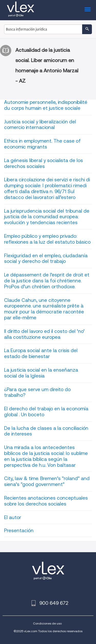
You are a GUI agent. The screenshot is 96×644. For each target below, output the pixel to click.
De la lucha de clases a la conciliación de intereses (46, 431)
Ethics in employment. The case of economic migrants (42, 144)
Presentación (19, 531)
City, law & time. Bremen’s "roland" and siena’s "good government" (47, 481)
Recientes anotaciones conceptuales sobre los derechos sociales (46, 501)
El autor (13, 517)
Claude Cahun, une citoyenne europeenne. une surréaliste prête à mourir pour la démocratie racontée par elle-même (44, 309)
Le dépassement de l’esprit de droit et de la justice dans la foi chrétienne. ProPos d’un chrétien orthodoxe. (47, 281)
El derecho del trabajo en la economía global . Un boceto (46, 412)
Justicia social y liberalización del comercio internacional (40, 125)
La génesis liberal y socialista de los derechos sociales (44, 163)
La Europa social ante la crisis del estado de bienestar (41, 353)
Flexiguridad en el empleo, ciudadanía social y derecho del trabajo (46, 259)
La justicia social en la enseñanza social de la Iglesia (41, 373)
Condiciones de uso (47, 623)
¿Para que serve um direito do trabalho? (37, 392)
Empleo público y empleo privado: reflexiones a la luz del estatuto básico (47, 239)
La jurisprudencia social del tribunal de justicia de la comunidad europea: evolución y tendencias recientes (47, 217)
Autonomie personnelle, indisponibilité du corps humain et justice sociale (46, 105)
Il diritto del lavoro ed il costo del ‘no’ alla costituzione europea (44, 334)
